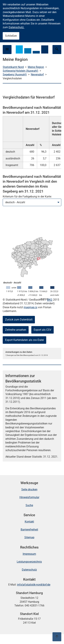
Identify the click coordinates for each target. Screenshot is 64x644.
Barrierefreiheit (29, 530)
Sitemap (29, 537)
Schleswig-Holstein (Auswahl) (20, 71)
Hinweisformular (29, 497)
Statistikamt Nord (13, 67)
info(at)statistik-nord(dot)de (34, 585)
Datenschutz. (17, 27)
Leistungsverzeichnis (29, 562)
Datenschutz (29, 570)
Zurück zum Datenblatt (19, 320)
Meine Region (36, 67)
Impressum (29, 554)
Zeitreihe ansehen (16, 330)
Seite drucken (29, 489)
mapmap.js (30, 307)
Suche (29, 505)
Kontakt (29, 522)
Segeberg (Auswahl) (15, 75)
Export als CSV (42, 330)
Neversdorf (37, 75)
